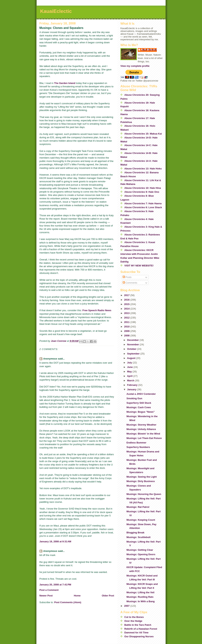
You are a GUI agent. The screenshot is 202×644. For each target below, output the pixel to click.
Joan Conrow (149, 50)
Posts (127, 277)
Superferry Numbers (138, 447)
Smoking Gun (134, 398)
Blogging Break (135, 533)
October (132, 349)
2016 (127, 300)
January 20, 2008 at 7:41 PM (55, 585)
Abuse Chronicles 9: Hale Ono (142, 192)
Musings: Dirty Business (141, 481)
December (133, 340)
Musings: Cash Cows (139, 407)
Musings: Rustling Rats (140, 597)
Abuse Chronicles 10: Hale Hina (143, 188)
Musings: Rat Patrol (138, 507)
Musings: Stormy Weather (141, 425)
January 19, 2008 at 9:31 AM (55, 541)
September (134, 354)
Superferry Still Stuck (139, 403)
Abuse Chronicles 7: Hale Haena (143, 203)
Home (77, 596)
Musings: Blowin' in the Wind (143, 434)
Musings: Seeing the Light (142, 477)
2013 (127, 313)
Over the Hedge (133, 621)
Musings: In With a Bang (140, 601)
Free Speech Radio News (97, 310)
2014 (127, 309)
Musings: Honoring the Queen (144, 494)
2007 (127, 606)
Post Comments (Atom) (68, 602)
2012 (127, 318)
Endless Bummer (136, 443)
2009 (127, 331)
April (130, 376)
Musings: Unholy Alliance (141, 429)
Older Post (108, 596)
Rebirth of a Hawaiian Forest (141, 629)
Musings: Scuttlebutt (138, 537)
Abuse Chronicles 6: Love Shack (143, 207)
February (133, 385)
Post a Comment (49, 590)
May (130, 372)
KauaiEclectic (56, 11)
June (130, 367)
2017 (127, 295)
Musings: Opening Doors (141, 554)
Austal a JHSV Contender (141, 394)
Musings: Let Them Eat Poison (144, 438)
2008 (127, 336)
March (131, 380)
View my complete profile (135, 66)
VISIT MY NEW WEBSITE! (139, 266)
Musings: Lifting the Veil (140, 592)
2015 (127, 304)
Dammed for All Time (136, 633)
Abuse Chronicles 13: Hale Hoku (143, 169)
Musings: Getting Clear (140, 550)
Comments (130, 283)
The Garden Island (65, 83)
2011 (127, 322)
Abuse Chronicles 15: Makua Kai (143, 134)
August (131, 358)
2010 (127, 327)
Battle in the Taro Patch (138, 625)
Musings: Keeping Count (141, 520)
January (132, 389)
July (130, 363)
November (133, 344)
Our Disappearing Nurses (139, 636)
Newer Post (46, 596)
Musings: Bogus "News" (140, 412)
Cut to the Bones (134, 617)
